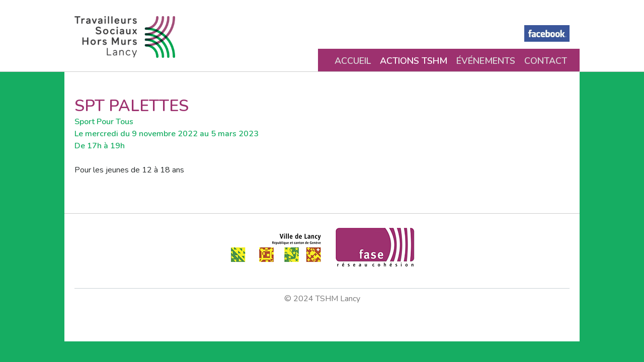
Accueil (353, 61)
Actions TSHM (414, 61)
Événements (486, 61)
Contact (546, 61)
